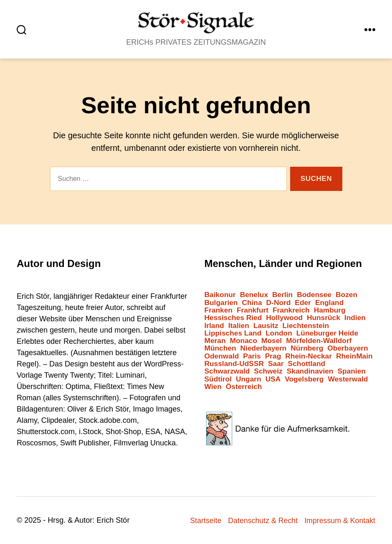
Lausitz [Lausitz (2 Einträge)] (266, 326)
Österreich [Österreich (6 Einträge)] (244, 387)
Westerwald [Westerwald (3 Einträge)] (348, 379)
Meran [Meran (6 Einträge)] (215, 341)
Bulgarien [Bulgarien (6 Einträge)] (221, 303)
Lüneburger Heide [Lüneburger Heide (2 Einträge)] (327, 333)
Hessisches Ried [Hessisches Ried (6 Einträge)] (233, 318)
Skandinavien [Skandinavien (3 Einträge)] (310, 371)
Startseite (204, 521)
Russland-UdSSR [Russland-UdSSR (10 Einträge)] (234, 364)
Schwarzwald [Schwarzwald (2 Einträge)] (227, 371)
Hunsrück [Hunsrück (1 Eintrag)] (324, 318)
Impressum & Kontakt (339, 521)
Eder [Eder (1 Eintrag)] (303, 303)
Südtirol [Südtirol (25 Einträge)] (218, 379)
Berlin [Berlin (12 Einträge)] (282, 295)
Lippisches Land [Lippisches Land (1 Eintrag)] (233, 333)
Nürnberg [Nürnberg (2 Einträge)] (307, 348)
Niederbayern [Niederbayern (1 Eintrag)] (264, 348)
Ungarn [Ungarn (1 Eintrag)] (249, 379)
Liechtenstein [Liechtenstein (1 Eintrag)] (306, 326)
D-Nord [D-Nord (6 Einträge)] (279, 303)
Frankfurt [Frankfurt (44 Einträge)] (253, 310)
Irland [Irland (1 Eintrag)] (214, 326)
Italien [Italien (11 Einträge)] (239, 326)
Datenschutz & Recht (262, 521)
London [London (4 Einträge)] (279, 333)
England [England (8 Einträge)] (329, 303)
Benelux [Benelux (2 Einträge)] (254, 295)
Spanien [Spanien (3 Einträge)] (351, 371)
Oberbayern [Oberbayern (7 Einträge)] (348, 348)
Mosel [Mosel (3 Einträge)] (272, 341)
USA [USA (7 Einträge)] (273, 379)
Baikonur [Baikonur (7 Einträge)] (220, 295)
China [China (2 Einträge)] (252, 303)
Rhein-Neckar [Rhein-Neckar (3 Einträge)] (309, 356)
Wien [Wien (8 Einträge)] (213, 387)
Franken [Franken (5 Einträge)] (219, 310)
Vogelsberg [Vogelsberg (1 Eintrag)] (304, 379)
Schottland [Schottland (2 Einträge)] (307, 364)
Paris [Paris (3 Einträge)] (252, 356)
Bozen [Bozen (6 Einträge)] (346, 295)
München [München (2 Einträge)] (220, 348)
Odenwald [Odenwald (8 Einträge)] (222, 356)
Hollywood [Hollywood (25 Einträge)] (284, 318)
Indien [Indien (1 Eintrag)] (355, 318)
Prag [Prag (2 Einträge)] (273, 356)
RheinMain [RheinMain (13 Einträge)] (354, 356)
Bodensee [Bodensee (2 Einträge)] (314, 295)
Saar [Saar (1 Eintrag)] (276, 364)
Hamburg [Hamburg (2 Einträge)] (330, 310)
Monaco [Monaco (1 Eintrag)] (244, 341)
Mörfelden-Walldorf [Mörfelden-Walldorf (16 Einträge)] (319, 341)
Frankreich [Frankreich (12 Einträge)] (291, 310)
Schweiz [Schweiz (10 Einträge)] (268, 371)
